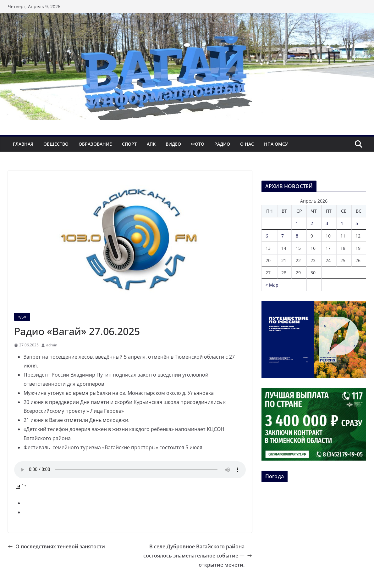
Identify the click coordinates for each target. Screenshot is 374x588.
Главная (23, 144)
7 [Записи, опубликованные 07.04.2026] (283, 236)
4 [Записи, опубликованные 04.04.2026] (342, 223)
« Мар (272, 285)
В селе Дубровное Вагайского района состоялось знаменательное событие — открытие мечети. (198, 556)
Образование (95, 144)
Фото (198, 144)
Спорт (129, 144)
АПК (151, 144)
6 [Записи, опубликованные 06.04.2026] (267, 236)
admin (52, 345)
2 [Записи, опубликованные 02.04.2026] (312, 223)
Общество (56, 144)
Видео (173, 144)
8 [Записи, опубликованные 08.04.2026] (297, 236)
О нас (247, 144)
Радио (222, 144)
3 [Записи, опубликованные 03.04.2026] (327, 223)
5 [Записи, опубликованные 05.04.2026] (357, 223)
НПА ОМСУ (276, 144)
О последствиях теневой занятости (56, 546)
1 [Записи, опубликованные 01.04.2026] (297, 223)
